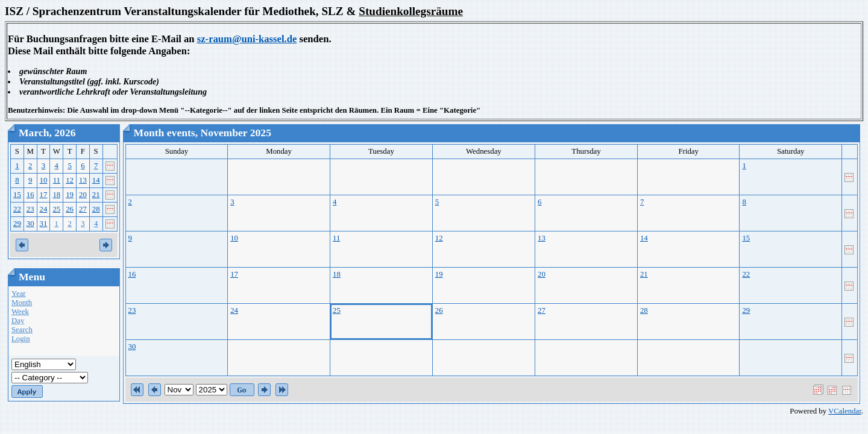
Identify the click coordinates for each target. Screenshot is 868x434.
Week (20, 312)
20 (83, 195)
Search (22, 330)
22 (17, 209)
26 (70, 209)
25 (56, 209)
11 (57, 180)
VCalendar (845, 411)
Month (22, 303)
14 (96, 180)
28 (96, 209)
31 (44, 224)
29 (17, 224)
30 (30, 224)
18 (56, 195)
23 (30, 209)
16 (30, 195)
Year (19, 294)
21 (96, 195)
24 (44, 209)
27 (83, 209)
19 (70, 195)
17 (44, 195)
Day (18, 321)
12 (70, 180)
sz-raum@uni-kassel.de (247, 39)
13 (83, 180)
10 (44, 180)
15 (17, 195)
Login (21, 339)
